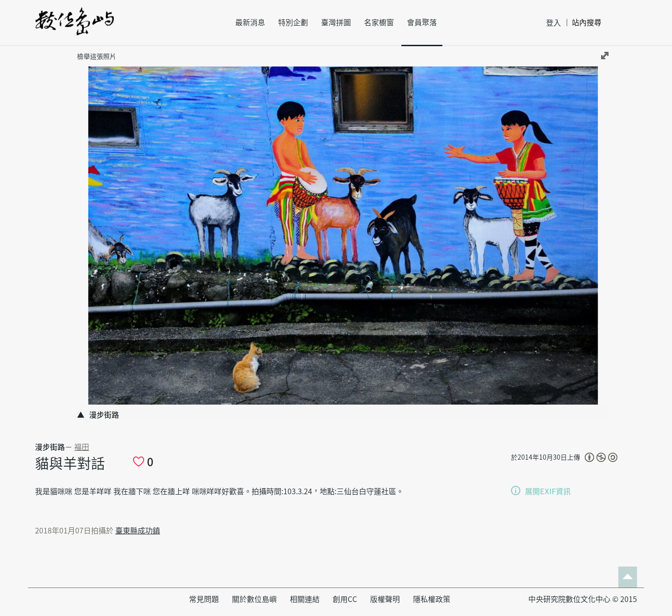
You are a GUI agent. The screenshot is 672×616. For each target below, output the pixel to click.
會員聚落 (422, 22)
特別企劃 (293, 22)
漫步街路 (50, 447)
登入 (553, 23)
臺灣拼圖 (336, 22)
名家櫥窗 (379, 22)
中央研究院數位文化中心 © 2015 (583, 599)
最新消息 (250, 22)
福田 (82, 447)
